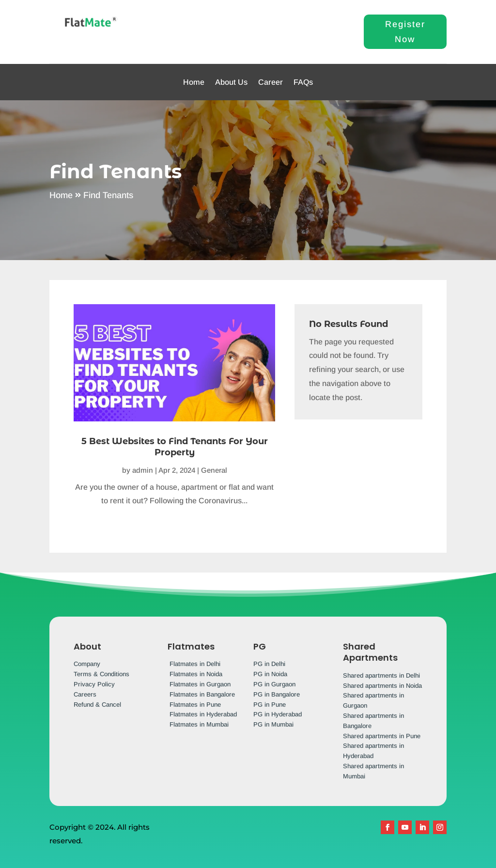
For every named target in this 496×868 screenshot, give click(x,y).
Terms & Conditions (101, 674)
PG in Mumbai (273, 724)
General (214, 470)
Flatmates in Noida (196, 674)
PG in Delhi (269, 664)
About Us (231, 82)
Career (271, 82)
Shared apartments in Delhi (381, 675)
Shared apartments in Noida (382, 686)
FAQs (303, 82)
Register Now (405, 32)
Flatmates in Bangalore (202, 694)
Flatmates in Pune (195, 705)
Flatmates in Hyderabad (203, 714)
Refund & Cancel (97, 705)
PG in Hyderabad (278, 714)
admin (143, 470)
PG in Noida (270, 674)
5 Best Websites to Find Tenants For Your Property (175, 447)
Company (87, 664)
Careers (85, 694)
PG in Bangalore (277, 694)
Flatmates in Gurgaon (200, 684)
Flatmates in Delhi (195, 664)
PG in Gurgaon (274, 684)
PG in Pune (270, 705)
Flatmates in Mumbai (199, 724)
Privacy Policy (94, 684)
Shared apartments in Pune (382, 736)
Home (194, 82)
